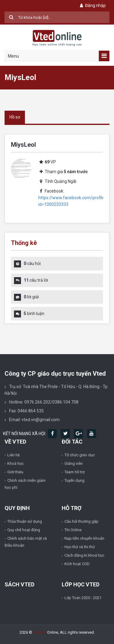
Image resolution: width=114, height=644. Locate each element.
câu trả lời (36, 280)
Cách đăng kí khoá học (84, 555)
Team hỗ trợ (74, 472)
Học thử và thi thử (80, 547)
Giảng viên (74, 463)
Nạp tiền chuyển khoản (84, 538)
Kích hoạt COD (77, 564)
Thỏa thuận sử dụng (25, 521)
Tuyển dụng (74, 480)
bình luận (34, 314)
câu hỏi (32, 263)
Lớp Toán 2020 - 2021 (83, 598)
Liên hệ (14, 455)
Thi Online (73, 530)
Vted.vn (40, 632)
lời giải (31, 297)
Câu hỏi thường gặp (81, 521)
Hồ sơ (15, 117)
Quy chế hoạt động (24, 530)
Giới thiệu (15, 472)
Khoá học (16, 463)
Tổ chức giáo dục (80, 455)
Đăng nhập (92, 5)
